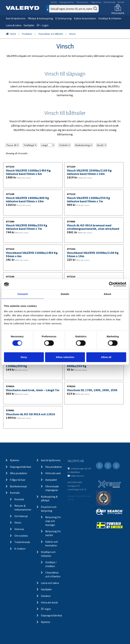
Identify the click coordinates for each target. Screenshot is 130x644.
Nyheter (54, 2)
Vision (18, 522)
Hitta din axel (53, 473)
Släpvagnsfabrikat (67, 2)
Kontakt (121, 2)
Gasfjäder (29, 25)
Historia (19, 529)
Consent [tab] (23, 294)
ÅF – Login (43, 25)
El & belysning (63, 18)
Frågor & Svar (96, 2)
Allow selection (65, 357)
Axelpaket (51, 480)
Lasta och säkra (50, 583)
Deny (24, 357)
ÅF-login (46, 609)
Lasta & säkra (14, 25)
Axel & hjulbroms (16, 18)
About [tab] (108, 294)
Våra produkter (82, 2)
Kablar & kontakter (85, 18)
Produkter (27, 34)
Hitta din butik (49, 602)
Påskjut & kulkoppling (40, 18)
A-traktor (20, 549)
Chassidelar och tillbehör (51, 34)
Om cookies (21, 536)
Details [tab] (65, 294)
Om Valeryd (21, 516)
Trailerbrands (22, 542)
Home (13, 34)
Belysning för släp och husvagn (53, 521)
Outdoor (46, 596)
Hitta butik (118, 13)
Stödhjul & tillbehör (110, 18)
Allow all (106, 357)
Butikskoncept (110, 2)
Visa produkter (54, 467)
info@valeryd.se (77, 476)
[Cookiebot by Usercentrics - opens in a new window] (111, 284)
